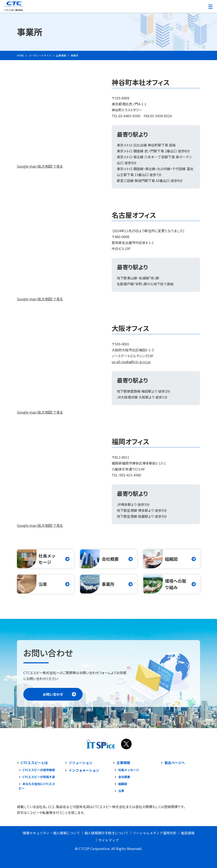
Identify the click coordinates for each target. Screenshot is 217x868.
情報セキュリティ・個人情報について (51, 833)
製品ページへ (175, 763)
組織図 (123, 784)
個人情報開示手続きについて (106, 833)
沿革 (121, 791)
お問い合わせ (53, 694)
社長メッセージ (129, 770)
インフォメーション (84, 770)
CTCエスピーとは (34, 763)
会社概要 (124, 777)
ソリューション (81, 763)
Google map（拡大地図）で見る (40, 166)
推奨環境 (188, 833)
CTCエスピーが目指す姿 (39, 777)
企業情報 (123, 763)
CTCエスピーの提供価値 (39, 770)
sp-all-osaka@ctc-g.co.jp (131, 362)
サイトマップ (108, 840)
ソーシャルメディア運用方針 (155, 833)
